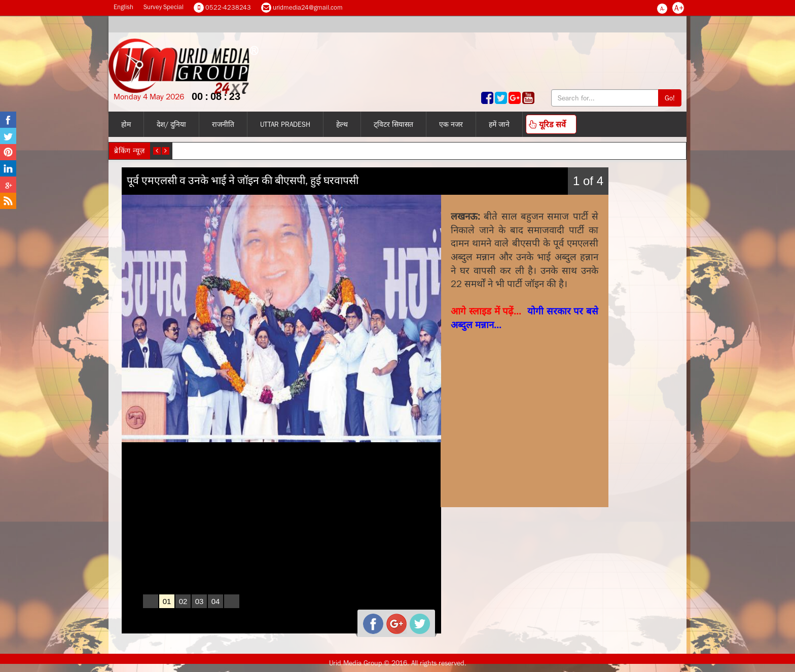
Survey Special (164, 7)
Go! (670, 98)
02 (183, 601)
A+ (679, 8)
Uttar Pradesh (285, 124)
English (123, 7)
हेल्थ (342, 124)
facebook (369, 620)
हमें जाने (499, 124)
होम (126, 124)
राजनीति (223, 124)
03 (200, 601)
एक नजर (451, 124)
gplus (392, 620)
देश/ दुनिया (171, 124)
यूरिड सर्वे (547, 124)
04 (216, 601)
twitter (416, 620)
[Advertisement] (527, 400)
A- (662, 9)
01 (167, 601)
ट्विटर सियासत (393, 124)
